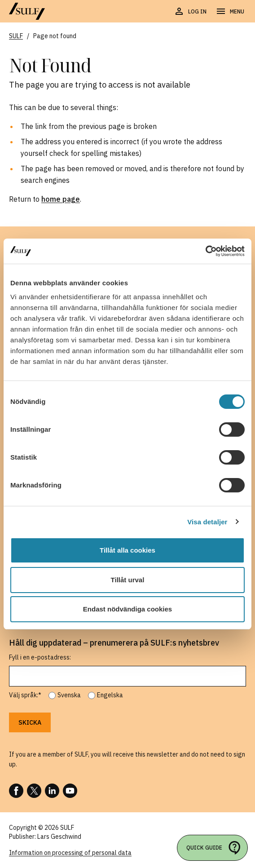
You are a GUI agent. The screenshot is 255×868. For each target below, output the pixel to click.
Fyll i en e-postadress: (40, 657)
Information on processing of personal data (70, 853)
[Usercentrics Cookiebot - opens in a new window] (205, 251)
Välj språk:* (25, 695)
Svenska (69, 695)
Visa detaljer (207, 522)
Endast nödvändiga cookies (127, 609)
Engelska (110, 695)
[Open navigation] (230, 12)
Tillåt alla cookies (127, 550)
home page (61, 199)
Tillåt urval (128, 580)
